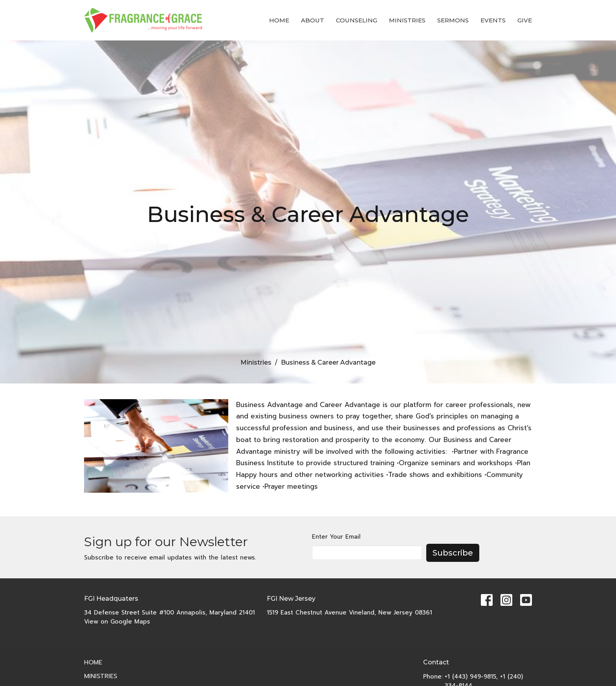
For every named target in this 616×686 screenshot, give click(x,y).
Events (493, 20)
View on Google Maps (117, 622)
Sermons (453, 20)
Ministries (407, 20)
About (313, 20)
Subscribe (453, 553)
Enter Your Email (336, 537)
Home (279, 20)
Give (525, 20)
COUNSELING (357, 20)
